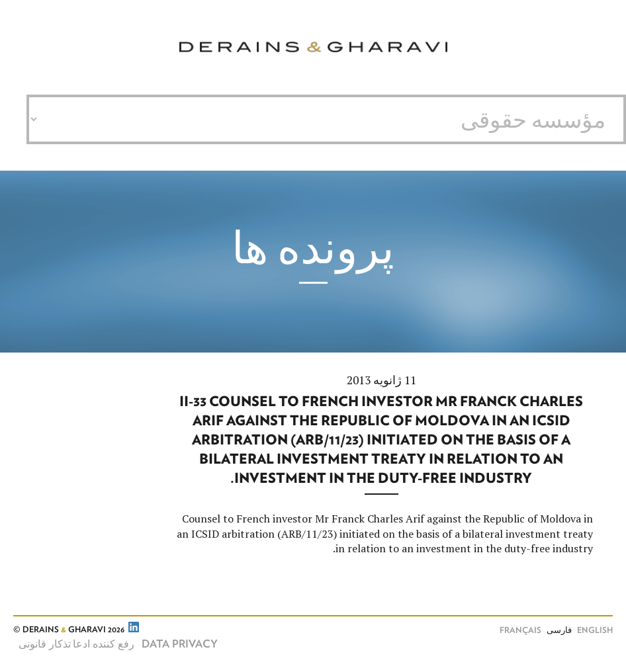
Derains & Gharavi (313, 47)
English (595, 631)
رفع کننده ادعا (104, 644)
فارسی (559, 631)
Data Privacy (180, 644)
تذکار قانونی (45, 644)
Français (520, 631)
